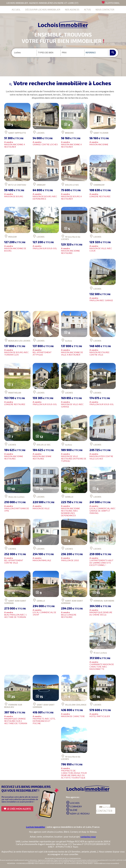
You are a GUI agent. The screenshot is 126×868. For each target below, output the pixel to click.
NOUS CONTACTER (105, 9)
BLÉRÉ (72, 810)
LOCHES (73, 803)
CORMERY (74, 806)
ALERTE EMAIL (111, 2)
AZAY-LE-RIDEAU (78, 813)
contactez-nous (88, 837)
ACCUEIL (16, 9)
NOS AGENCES (72, 9)
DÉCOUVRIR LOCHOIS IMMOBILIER (43, 9)
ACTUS (87, 9)
